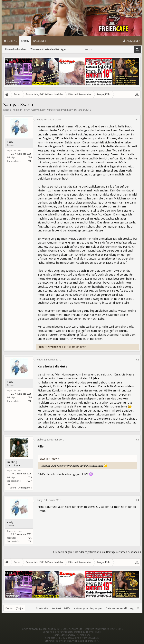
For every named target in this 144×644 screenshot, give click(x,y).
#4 (137, 500)
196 (30, 157)
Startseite (42, 608)
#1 (137, 120)
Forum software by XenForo (52, 629)
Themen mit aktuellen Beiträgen (48, 49)
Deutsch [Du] (13, 608)
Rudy (70, 110)
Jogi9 (41, 347)
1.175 (29, 477)
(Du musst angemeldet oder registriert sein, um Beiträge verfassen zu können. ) (97, 552)
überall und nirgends (21, 488)
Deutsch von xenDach (104, 629)
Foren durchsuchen (16, 49)
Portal (12, 41)
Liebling (12, 462)
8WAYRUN (93, 638)
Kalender (40, 41)
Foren (25, 41)
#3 (137, 440)
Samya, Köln (38, 110)
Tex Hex (66, 347)
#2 (137, 360)
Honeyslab (51, 347)
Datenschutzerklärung (120, 608)
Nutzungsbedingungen (88, 608)
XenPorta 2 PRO (54, 638)
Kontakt (56, 608)
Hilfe (67, 608)
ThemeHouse (93, 632)
